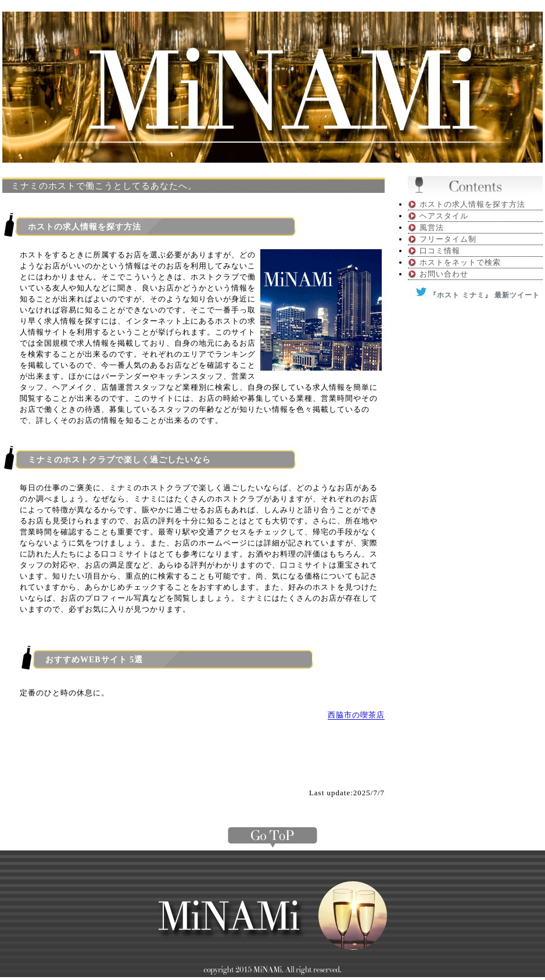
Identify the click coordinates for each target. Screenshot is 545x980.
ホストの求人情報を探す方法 (472, 204)
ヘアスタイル (444, 216)
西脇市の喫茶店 (356, 715)
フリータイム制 (448, 239)
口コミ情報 (440, 251)
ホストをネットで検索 (460, 262)
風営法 (432, 227)
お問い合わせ (444, 274)
